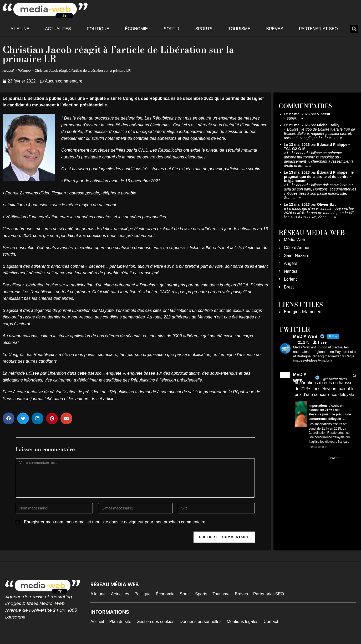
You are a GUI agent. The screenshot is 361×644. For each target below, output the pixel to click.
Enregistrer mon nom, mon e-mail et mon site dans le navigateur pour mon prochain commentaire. (115, 522)
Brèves (275, 29)
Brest (289, 287)
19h (356, 375)
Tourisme (239, 29)
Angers (291, 263)
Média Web (295, 240)
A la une (20, 29)
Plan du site (120, 622)
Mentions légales (242, 622)
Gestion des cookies (155, 622)
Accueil (8, 71)
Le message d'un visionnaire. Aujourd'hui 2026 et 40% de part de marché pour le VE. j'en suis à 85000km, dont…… (319, 213)
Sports (204, 29)
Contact (271, 622)
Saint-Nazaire (297, 256)
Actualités (58, 29)
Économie (136, 29)
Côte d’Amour (297, 248)
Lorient (290, 279)
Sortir (171, 29)
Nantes (291, 271)
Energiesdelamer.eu (303, 312)
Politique (98, 29)
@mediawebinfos (335, 379)
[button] (354, 29)
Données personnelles (200, 622)
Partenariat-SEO (318, 29)
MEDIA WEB (300, 378)
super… (293, 118)
